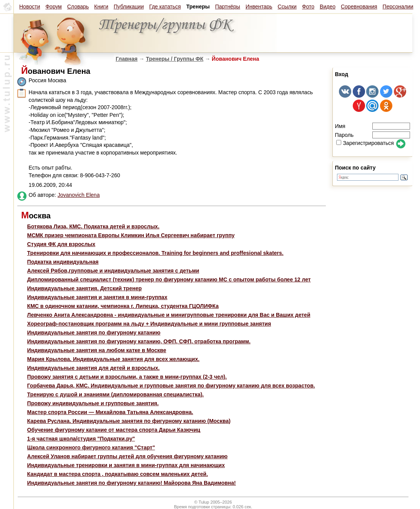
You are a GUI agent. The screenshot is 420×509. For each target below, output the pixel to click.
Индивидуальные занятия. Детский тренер (85, 288)
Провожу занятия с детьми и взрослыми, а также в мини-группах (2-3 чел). (127, 377)
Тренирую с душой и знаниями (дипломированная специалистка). (116, 394)
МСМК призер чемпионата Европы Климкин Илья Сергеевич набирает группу (131, 235)
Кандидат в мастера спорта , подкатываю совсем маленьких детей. (118, 474)
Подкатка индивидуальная (63, 262)
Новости (30, 7)
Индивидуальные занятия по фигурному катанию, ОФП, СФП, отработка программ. (139, 341)
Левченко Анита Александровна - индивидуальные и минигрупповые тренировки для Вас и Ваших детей (169, 315)
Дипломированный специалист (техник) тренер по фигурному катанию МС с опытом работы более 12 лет (169, 279)
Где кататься (165, 7)
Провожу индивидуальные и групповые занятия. (93, 403)
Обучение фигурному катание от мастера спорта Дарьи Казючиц (114, 430)
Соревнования (359, 7)
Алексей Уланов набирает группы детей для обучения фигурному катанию (128, 456)
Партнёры (228, 7)
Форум (54, 7)
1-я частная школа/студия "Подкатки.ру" (81, 439)
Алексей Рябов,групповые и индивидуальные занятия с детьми (113, 271)
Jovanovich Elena (79, 195)
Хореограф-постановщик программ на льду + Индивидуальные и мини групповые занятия (149, 324)
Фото (308, 7)
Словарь (78, 7)
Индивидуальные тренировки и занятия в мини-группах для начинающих (126, 465)
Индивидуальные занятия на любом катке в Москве (97, 350)
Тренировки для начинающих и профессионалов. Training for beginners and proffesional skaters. (155, 253)
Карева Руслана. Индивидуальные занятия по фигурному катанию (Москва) (129, 421)
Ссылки (287, 7)
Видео (328, 7)
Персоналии (398, 7)
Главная (127, 59)
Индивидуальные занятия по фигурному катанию (94, 333)
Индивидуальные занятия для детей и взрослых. (94, 368)
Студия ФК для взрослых (61, 244)
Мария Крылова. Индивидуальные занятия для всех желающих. (114, 359)
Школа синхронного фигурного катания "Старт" (91, 447)
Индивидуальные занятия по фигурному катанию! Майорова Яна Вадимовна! (132, 483)
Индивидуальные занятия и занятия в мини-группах (97, 297)
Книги (101, 7)
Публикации (129, 7)
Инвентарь (259, 7)
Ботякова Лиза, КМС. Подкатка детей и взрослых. (93, 226)
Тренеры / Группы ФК (175, 59)
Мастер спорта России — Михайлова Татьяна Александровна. (110, 412)
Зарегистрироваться (365, 143)
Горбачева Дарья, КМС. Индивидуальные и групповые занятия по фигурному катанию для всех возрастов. (171, 386)
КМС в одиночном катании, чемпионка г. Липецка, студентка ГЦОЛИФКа (123, 306)
